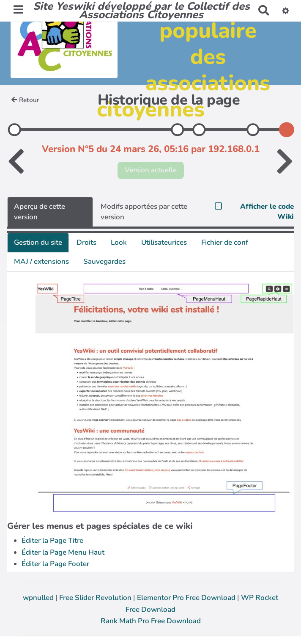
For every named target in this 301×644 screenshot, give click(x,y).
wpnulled (39, 598)
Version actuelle (151, 170)
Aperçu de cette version (40, 211)
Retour (25, 100)
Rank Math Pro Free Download (151, 621)
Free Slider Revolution (96, 598)
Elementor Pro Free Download (187, 598)
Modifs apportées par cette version (144, 211)
